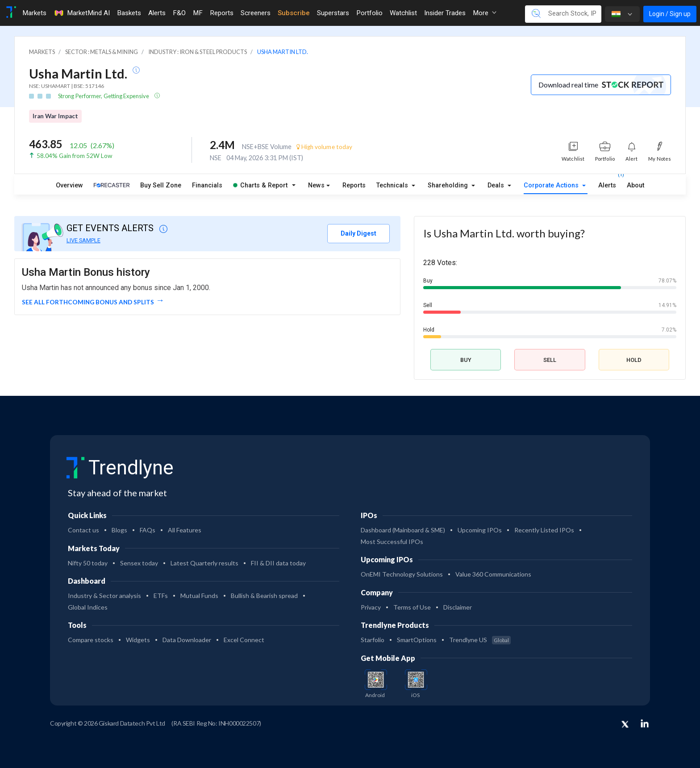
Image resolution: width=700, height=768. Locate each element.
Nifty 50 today (88, 563)
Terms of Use (412, 607)
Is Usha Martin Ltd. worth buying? (504, 233)
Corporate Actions (552, 185)
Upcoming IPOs (480, 530)
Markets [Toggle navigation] (34, 13)
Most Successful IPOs (392, 542)
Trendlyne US (480, 640)
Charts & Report (260, 185)
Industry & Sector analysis (104, 596)
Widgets (138, 640)
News (316, 185)
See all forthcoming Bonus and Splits (88, 302)
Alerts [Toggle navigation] (157, 13)
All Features (185, 530)
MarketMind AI (82, 13)
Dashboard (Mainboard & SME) (403, 530)
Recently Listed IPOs (544, 530)
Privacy (371, 607)
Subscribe (294, 13)
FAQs (148, 530)
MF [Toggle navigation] (198, 13)
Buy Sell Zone (161, 185)
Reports (354, 185)
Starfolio (373, 640)
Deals (497, 185)
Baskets (129, 13)
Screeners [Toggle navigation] (256, 13)
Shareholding (449, 185)
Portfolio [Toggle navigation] (369, 13)
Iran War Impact (55, 116)
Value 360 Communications (493, 574)
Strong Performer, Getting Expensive (104, 96)
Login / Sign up (670, 14)
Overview (69, 185)
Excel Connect (244, 640)
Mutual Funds (199, 596)
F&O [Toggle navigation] (179, 13)
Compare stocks (91, 640)
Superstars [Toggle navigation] (333, 13)
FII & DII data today (278, 563)
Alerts (607, 183)
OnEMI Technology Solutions (402, 574)
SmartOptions (417, 640)
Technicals (393, 185)
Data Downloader (187, 640)
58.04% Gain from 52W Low (74, 156)
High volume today (325, 147)
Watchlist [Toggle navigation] (403, 13)
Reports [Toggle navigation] (222, 13)
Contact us (83, 530)
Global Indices (88, 607)
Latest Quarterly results (204, 563)
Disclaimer (458, 607)
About (635, 185)
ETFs (161, 596)
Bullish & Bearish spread (264, 596)
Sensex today (139, 563)
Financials (207, 185)
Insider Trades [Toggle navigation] (445, 13)
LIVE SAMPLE (83, 240)
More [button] (485, 13)
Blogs (119, 530)
